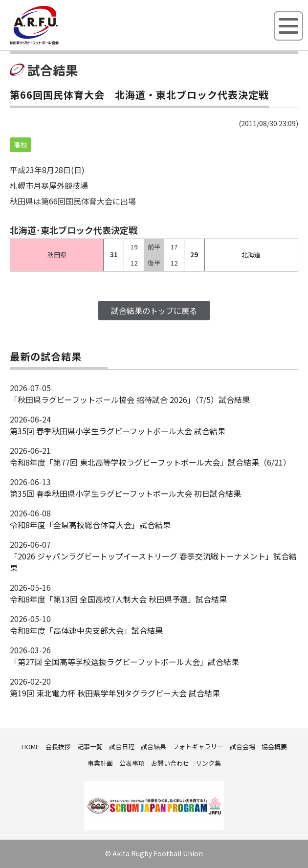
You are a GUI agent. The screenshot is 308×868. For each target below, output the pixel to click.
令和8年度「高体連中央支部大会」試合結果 (86, 630)
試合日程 (122, 746)
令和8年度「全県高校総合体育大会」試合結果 (90, 525)
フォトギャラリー (198, 746)
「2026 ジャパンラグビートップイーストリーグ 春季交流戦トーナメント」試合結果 (153, 562)
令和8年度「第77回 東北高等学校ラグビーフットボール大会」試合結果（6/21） (150, 462)
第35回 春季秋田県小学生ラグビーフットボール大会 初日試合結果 (125, 493)
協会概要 (274, 746)
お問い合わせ (170, 763)
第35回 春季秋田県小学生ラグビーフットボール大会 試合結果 (118, 431)
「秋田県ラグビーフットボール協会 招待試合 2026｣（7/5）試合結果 (130, 400)
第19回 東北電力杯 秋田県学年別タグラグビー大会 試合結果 (115, 693)
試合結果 (154, 746)
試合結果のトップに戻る (154, 311)
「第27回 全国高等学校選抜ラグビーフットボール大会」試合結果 (124, 662)
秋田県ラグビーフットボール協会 (56, 43)
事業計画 (100, 763)
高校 (21, 145)
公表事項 (132, 763)
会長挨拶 (58, 746)
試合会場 (242, 746)
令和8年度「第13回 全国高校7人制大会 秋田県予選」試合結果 (118, 599)
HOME (30, 746)
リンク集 (208, 763)
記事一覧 (90, 746)
